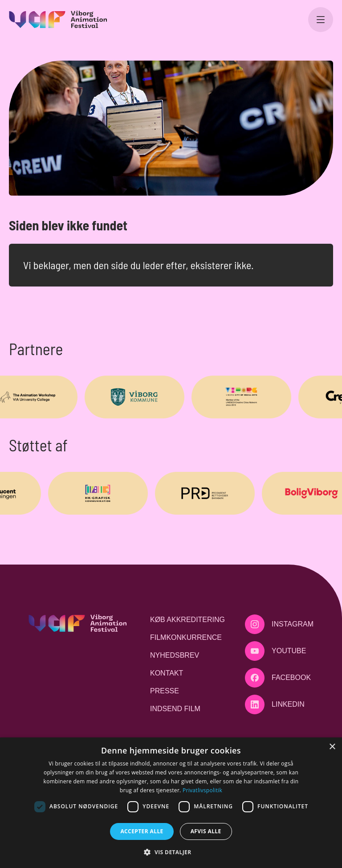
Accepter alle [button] (142, 831)
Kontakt (167, 673)
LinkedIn (288, 704)
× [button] (332, 747)
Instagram (293, 624)
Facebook (291, 678)
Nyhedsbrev (175, 655)
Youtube (289, 651)
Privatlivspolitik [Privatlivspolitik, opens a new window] (202, 790)
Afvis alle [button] (206, 831)
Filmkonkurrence (186, 637)
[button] (171, 852)
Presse (165, 691)
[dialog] (171, 803)
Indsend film (175, 709)
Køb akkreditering (187, 620)
